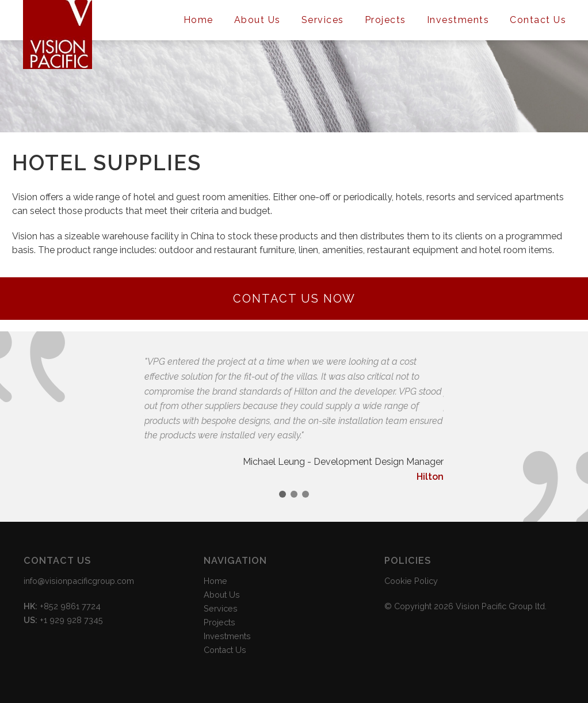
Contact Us (538, 20)
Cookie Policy (411, 581)
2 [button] (294, 494)
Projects (385, 20)
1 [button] (282, 494)
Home (198, 20)
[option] (294, 419)
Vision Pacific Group (58, 35)
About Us (257, 20)
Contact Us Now (294, 299)
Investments (458, 20)
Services (323, 20)
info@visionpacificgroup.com (79, 581)
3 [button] (306, 494)
